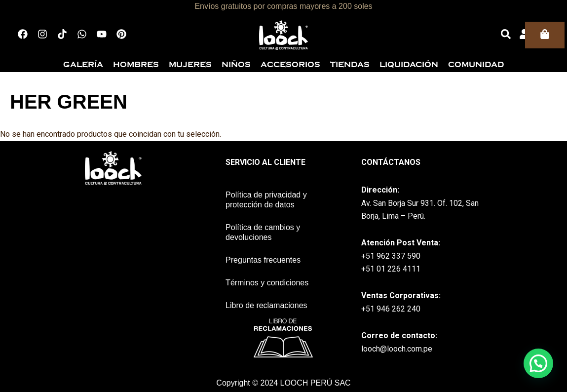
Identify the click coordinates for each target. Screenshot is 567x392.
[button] (538, 363)
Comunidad (476, 65)
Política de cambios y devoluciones (263, 232)
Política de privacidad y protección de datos (266, 200)
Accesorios (290, 65)
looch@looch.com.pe (397, 349)
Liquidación (409, 65)
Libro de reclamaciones (266, 305)
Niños (236, 65)
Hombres (136, 65)
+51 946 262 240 (391, 309)
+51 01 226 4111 (391, 269)
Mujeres (190, 65)
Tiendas (350, 65)
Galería (83, 65)
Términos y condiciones (267, 283)
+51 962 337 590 (391, 256)
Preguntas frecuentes (263, 260)
